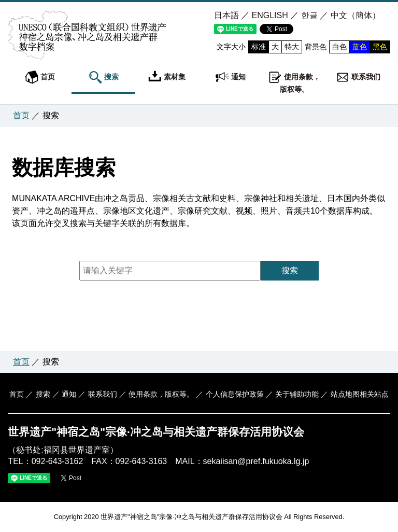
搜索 (104, 77)
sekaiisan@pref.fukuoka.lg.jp (256, 461)
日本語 (226, 15)
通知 (231, 77)
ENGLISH (270, 15)
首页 (40, 77)
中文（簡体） (356, 15)
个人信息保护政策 (235, 394)
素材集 (167, 77)
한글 (309, 15)
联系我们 (358, 77)
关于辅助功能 (297, 394)
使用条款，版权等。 (294, 82)
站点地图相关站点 (360, 394)
